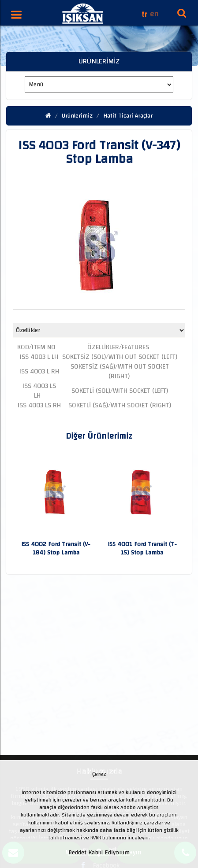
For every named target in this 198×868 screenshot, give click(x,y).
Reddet (77, 853)
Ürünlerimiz (77, 116)
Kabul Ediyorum (109, 853)
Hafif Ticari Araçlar (128, 116)
